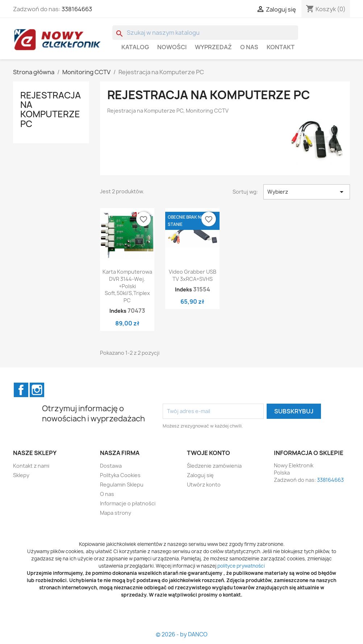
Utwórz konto (204, 485)
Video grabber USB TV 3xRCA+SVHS (193, 275)
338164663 (77, 9)
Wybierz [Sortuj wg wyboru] (307, 192)
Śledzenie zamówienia (214, 466)
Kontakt (281, 47)
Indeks (118, 311)
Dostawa (111, 466)
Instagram (37, 390)
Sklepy (21, 475)
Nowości (172, 47)
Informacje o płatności (128, 503)
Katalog (135, 47)
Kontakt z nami (31, 466)
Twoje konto (208, 453)
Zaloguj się (200, 475)
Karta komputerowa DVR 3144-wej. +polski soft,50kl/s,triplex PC (127, 286)
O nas (249, 47)
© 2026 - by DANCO (182, 634)
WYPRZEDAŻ (213, 47)
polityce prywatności (241, 566)
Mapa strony (116, 513)
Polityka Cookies (120, 475)
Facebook (21, 390)
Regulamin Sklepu (122, 485)
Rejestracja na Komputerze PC (51, 110)
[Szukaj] (205, 33)
